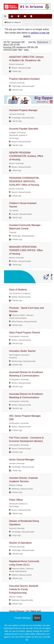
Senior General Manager (22, 460)
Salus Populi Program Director (25, 333)
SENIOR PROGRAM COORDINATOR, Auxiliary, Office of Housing (26, 156)
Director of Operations (20, 543)
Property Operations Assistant (24, 79)
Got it (37, 618)
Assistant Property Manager (23, 110)
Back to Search (13, 22)
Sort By (32, 42)
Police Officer (16, 500)
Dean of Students (18, 290)
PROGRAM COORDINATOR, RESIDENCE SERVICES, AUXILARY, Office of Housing (24, 181)
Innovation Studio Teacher (22, 351)
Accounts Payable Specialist (24, 129)
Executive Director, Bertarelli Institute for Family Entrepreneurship (24, 589)
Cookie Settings (22, 618)
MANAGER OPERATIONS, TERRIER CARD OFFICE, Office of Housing (26, 250)
